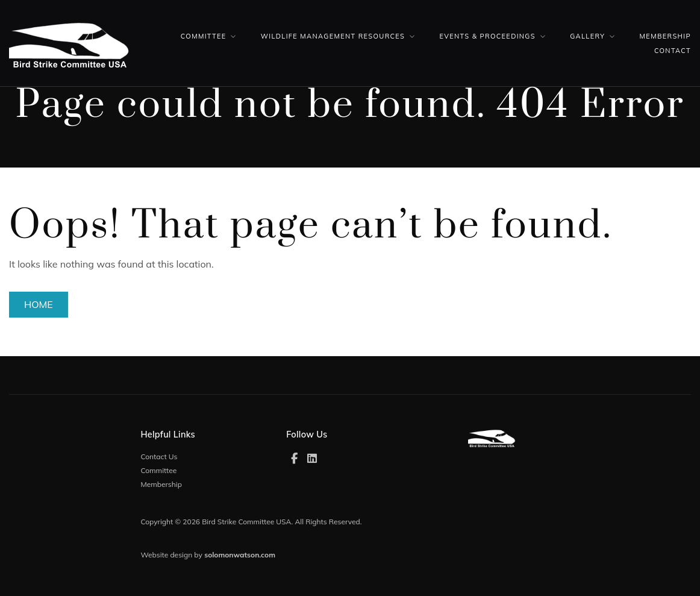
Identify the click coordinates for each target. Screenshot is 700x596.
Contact (673, 51)
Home (39, 304)
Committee (204, 36)
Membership (665, 36)
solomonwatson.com (240, 555)
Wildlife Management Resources (333, 36)
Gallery (587, 36)
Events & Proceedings (488, 36)
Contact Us (159, 456)
